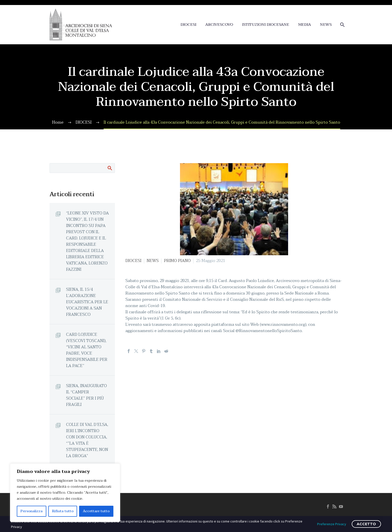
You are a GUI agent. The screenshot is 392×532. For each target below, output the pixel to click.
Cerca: (110, 168)
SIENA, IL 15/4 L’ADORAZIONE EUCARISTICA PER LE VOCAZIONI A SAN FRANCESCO (87, 302)
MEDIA (305, 25)
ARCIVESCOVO (219, 25)
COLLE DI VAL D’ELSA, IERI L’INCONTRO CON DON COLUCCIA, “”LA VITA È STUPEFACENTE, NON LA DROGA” (87, 440)
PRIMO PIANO (177, 261)
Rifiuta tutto (63, 511)
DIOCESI (188, 25)
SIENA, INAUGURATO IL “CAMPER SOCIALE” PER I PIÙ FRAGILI (86, 395)
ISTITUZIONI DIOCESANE (266, 25)
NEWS (326, 25)
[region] (65, 493)
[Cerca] (342, 25)
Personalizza (32, 511)
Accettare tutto (96, 511)
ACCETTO (366, 524)
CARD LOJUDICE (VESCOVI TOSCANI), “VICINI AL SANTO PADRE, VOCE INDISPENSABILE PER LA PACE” (87, 350)
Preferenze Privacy (332, 524)
